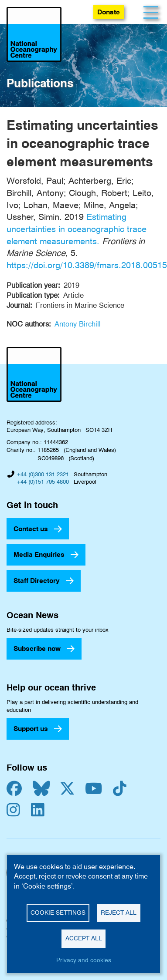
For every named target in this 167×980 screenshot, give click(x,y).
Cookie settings (58, 913)
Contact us (31, 529)
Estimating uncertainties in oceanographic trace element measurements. (77, 229)
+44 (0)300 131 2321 (43, 474)
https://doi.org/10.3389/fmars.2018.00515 (87, 265)
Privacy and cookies (84, 960)
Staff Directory (37, 581)
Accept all (84, 938)
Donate (109, 12)
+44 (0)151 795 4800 (43, 482)
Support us (31, 729)
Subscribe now (37, 648)
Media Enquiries (39, 554)
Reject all (119, 913)
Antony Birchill (78, 324)
